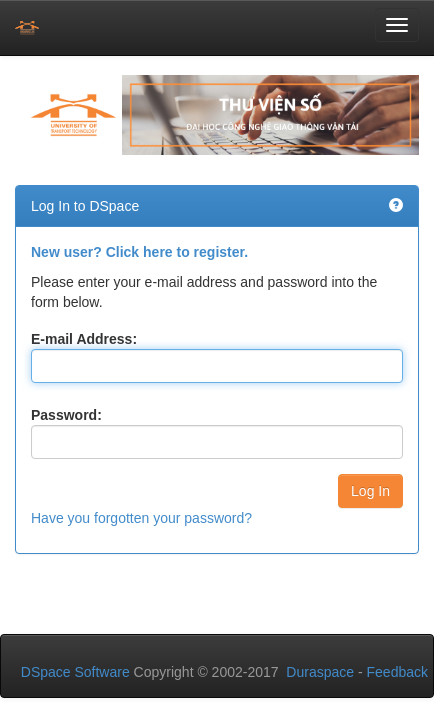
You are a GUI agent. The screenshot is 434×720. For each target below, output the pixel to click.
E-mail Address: (84, 339)
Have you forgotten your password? (141, 518)
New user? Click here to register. (139, 252)
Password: (66, 415)
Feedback (397, 672)
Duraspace (320, 672)
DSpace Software (75, 672)
